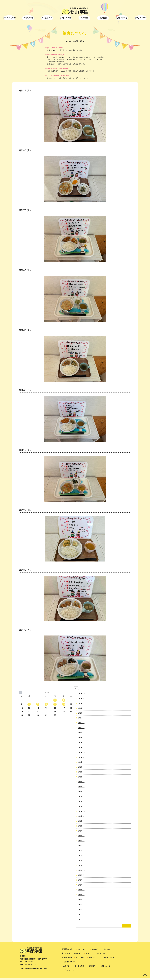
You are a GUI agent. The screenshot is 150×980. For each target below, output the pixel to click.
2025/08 (81, 733)
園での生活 (36, 19)
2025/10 (81, 723)
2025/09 (81, 728)
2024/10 (81, 782)
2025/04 (81, 752)
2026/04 (81, 693)
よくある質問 (51, 19)
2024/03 (81, 816)
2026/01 (81, 708)
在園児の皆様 (67, 19)
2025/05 (81, 747)
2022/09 (81, 905)
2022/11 (81, 895)
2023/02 (81, 880)
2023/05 (81, 865)
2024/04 (81, 811)
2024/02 (81, 821)
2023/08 (81, 851)
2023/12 (81, 831)
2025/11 (81, 718)
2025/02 (81, 762)
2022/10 (81, 900)
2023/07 (81, 855)
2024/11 (81, 777)
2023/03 (81, 875)
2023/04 (81, 870)
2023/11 (81, 836)
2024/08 (81, 792)
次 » (76, 688)
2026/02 (81, 703)
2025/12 (81, 713)
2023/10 (81, 841)
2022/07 (81, 914)
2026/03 (81, 698)
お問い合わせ (115, 19)
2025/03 (81, 757)
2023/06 (81, 860)
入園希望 (83, 19)
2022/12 (81, 890)
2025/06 (81, 742)
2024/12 (81, 772)
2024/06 (81, 801)
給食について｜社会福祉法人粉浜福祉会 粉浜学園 (75, 11)
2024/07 (81, 796)
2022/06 (81, 919)
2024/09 (81, 787)
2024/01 (81, 826)
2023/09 (81, 846)
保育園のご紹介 (20, 19)
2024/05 (81, 806)
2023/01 (81, 885)
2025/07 (81, 738)
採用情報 (99, 19)
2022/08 (81, 910)
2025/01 (81, 767)
